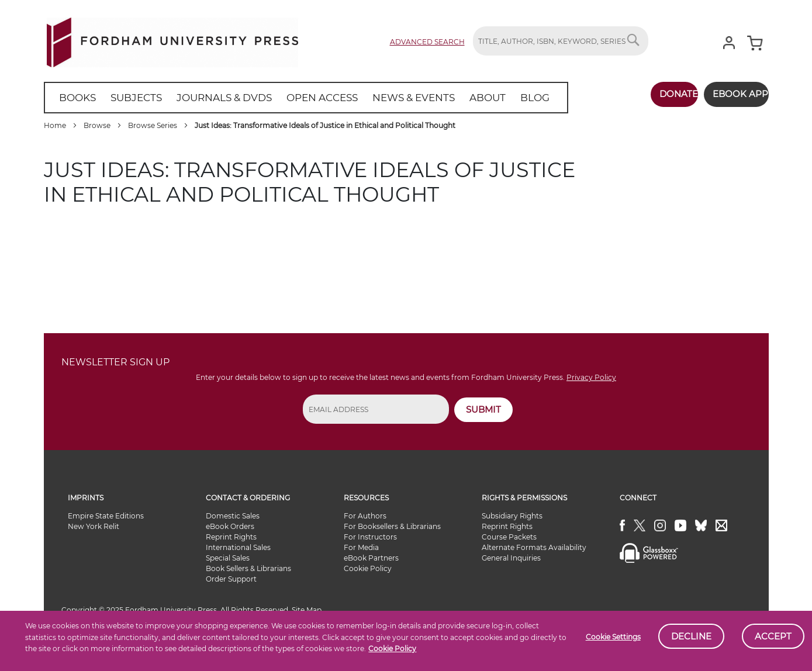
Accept (773, 636)
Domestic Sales (233, 516)
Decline (691, 636)
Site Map (307, 610)
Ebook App (732, 94)
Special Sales (228, 558)
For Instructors (370, 537)
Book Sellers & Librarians (248, 568)
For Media (361, 547)
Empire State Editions (106, 516)
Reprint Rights (231, 537)
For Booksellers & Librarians (392, 526)
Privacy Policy (591, 377)
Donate (662, 94)
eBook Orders (230, 526)
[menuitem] (76, 98)
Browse (98, 125)
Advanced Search (427, 42)
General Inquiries (511, 558)
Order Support (231, 579)
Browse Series (153, 125)
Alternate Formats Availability (534, 547)
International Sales (238, 547)
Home (56, 125)
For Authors (365, 516)
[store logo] (172, 40)
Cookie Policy (392, 648)
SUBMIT (483, 409)
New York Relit (94, 526)
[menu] (289, 98)
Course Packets (509, 537)
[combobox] (561, 41)
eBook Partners (371, 558)
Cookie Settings (613, 637)
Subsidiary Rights (512, 516)
